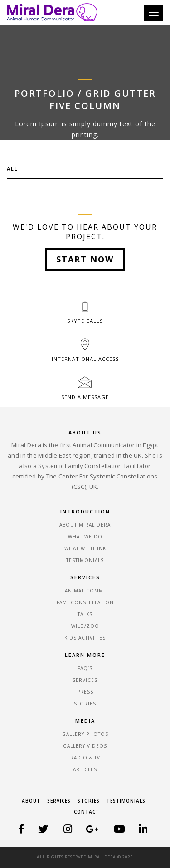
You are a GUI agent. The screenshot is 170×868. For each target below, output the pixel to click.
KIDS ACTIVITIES (85, 638)
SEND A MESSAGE (85, 397)
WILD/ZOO (85, 626)
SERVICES (85, 680)
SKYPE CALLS (85, 321)
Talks (85, 614)
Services (59, 801)
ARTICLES (85, 769)
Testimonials (126, 801)
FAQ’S (85, 668)
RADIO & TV (85, 758)
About (31, 801)
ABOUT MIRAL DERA (85, 525)
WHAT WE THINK (85, 548)
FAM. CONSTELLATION (85, 602)
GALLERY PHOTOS (85, 734)
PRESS (85, 692)
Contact (87, 812)
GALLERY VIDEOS (85, 746)
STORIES (85, 704)
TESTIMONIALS (85, 560)
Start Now (85, 259)
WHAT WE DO (85, 537)
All (12, 169)
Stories (89, 801)
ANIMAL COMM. (85, 591)
